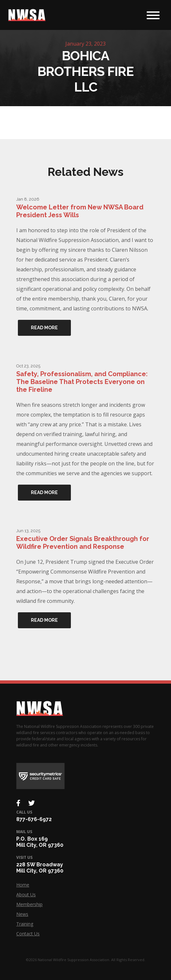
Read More (44, 328)
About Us (26, 895)
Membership (29, 904)
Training (25, 924)
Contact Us (28, 934)
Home (23, 885)
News (22, 914)
